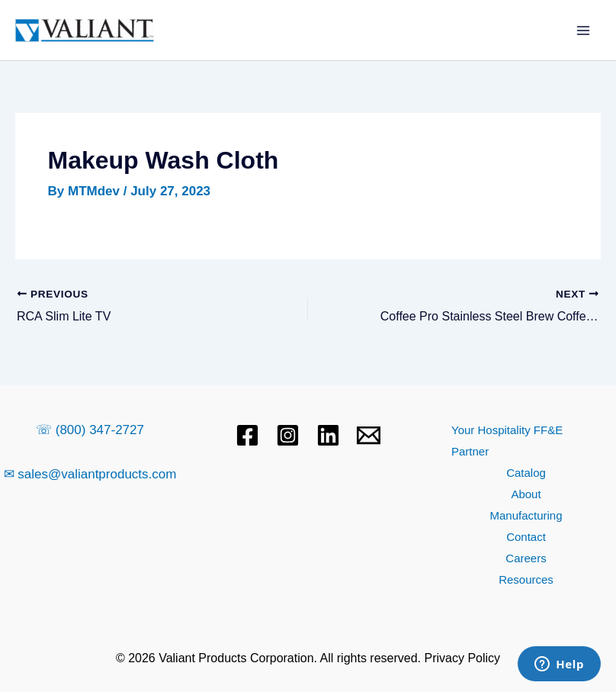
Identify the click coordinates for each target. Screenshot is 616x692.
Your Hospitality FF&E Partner (507, 441)
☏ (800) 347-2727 (90, 430)
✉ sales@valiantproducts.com (90, 474)
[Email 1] (369, 435)
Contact (526, 537)
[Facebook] (247, 435)
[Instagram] (288, 435)
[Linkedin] (328, 435)
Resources (526, 579)
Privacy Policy (463, 658)
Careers (526, 558)
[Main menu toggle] (584, 31)
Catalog (526, 473)
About (526, 494)
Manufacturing (526, 515)
